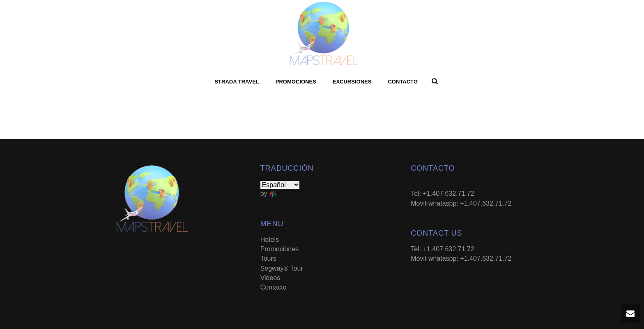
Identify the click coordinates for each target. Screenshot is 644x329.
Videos (270, 278)
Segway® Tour (282, 268)
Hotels (270, 240)
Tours (268, 258)
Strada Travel (237, 82)
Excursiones (352, 82)
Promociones (296, 82)
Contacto (402, 82)
